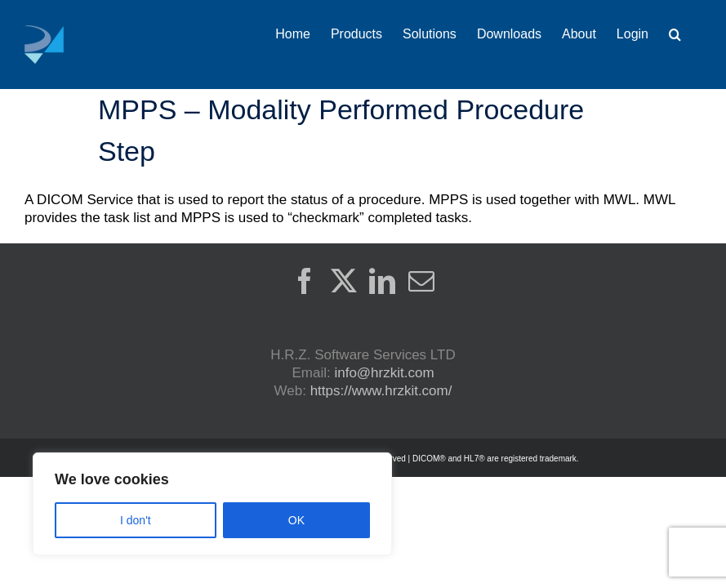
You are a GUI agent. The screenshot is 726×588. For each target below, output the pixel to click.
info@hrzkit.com (384, 373)
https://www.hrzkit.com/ (381, 391)
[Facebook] (305, 281)
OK (296, 520)
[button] (675, 34)
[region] (212, 504)
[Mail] (421, 281)
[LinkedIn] (382, 281)
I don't (136, 520)
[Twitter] (344, 281)
